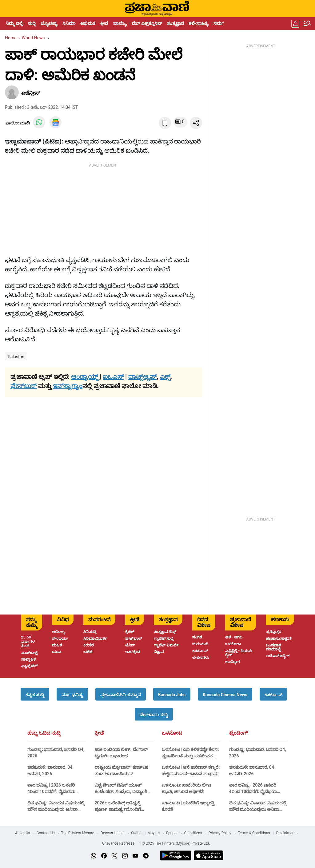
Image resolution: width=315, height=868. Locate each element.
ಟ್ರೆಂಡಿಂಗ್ (238, 733)
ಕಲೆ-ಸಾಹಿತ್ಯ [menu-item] (199, 23)
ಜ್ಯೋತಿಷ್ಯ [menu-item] (49, 23)
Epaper (172, 833)
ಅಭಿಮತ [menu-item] (88, 23)
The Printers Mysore (78, 833)
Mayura (154, 833)
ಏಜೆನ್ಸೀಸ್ (31, 93)
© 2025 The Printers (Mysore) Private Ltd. (176, 843)
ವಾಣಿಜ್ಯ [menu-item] (120, 23)
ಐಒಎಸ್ (113, 377)
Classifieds (193, 833)
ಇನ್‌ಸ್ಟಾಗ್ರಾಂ (68, 386)
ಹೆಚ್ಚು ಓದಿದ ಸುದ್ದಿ (44, 733)
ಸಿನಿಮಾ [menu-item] (69, 23)
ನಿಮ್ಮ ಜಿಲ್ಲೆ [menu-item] (14, 23)
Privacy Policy (220, 833)
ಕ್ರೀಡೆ (99, 733)
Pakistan (16, 357)
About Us (23, 833)
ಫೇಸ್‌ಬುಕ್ (24, 386)
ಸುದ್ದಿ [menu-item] (32, 23)
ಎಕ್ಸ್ (165, 377)
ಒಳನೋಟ (172, 733)
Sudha (136, 833)
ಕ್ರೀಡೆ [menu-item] (104, 23)
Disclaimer (285, 833)
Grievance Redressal (119, 843)
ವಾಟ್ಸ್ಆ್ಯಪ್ (142, 377)
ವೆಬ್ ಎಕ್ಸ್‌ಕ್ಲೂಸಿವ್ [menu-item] (147, 23)
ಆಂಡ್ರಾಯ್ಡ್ (85, 377)
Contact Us (46, 833)
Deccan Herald (113, 833)
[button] (35, 694)
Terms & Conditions (254, 833)
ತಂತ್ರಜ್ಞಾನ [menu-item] (175, 23)
